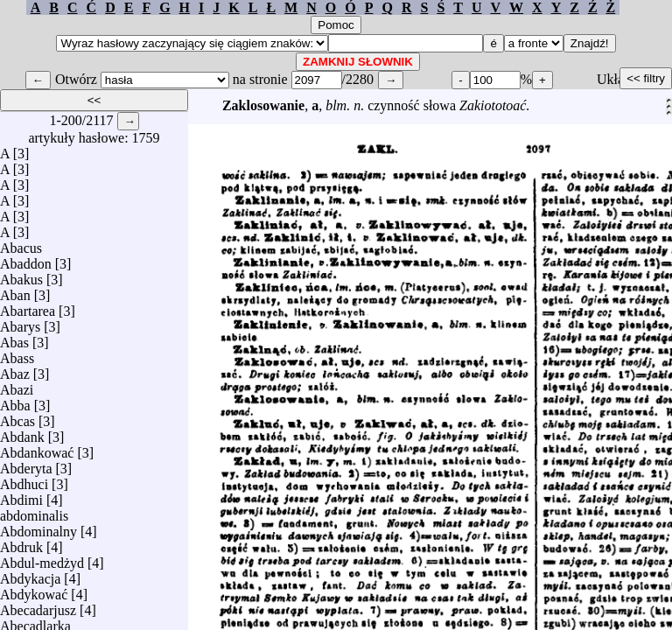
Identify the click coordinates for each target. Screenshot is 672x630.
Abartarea (28, 307)
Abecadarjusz (38, 606)
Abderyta (26, 464)
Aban (15, 291)
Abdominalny (38, 527)
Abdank (22, 433)
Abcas (17, 417)
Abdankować (37, 448)
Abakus (21, 275)
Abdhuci (24, 480)
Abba (15, 401)
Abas (14, 338)
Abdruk (21, 543)
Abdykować (34, 590)
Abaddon (26, 259)
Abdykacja (30, 574)
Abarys (20, 322)
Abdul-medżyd (42, 559)
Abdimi (21, 496)
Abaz (15, 370)
